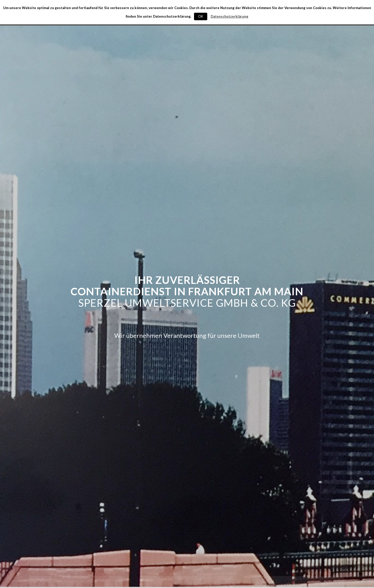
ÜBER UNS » (187, 577)
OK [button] (201, 16)
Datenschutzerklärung (229, 16)
